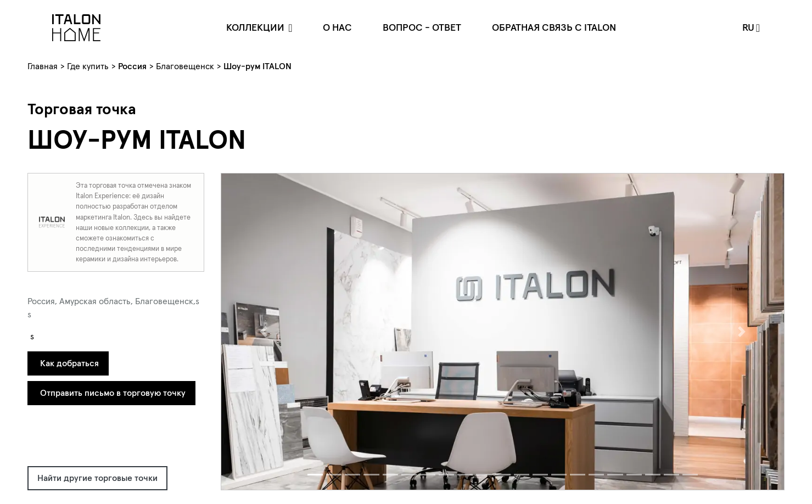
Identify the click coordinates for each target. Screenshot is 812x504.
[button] (264, 332)
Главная (43, 66)
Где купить (88, 66)
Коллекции (256, 27)
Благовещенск (185, 66)
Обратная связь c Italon (554, 27)
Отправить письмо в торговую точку (113, 393)
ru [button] (748, 27)
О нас (337, 27)
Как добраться (69, 363)
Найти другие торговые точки (97, 478)
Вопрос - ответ (422, 27)
